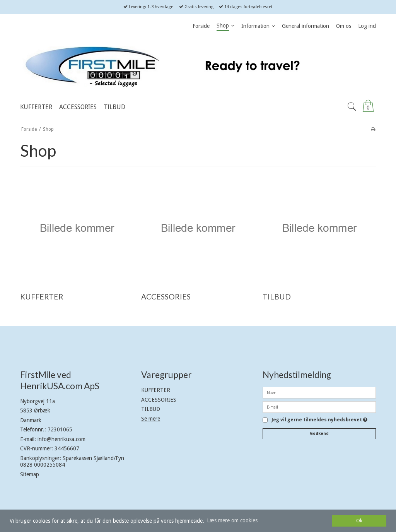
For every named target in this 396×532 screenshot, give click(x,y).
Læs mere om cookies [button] (232, 520)
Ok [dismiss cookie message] (359, 521)
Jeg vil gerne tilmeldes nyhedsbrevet (319, 420)
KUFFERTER (156, 390)
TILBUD (151, 409)
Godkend (319, 434)
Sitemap (30, 474)
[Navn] (319, 392)
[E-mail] (319, 407)
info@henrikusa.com (61, 439)
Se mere (151, 419)
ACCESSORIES (159, 400)
